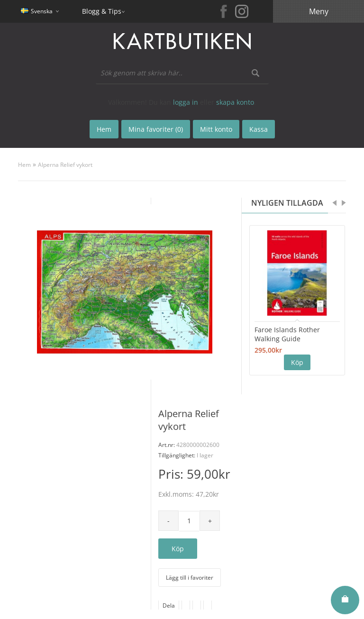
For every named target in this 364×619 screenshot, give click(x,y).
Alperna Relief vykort (65, 165)
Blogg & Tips (102, 11)
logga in (186, 102)
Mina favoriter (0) (156, 129)
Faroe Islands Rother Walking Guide (287, 334)
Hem (24, 165)
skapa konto (235, 102)
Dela (169, 605)
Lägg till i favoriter (190, 578)
